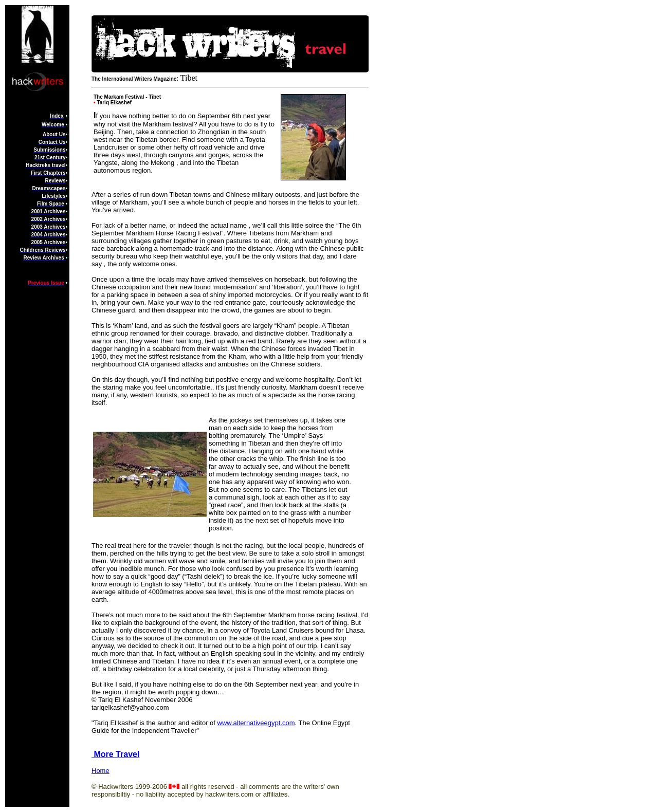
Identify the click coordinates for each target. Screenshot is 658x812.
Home (100, 771)
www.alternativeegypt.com (256, 723)
